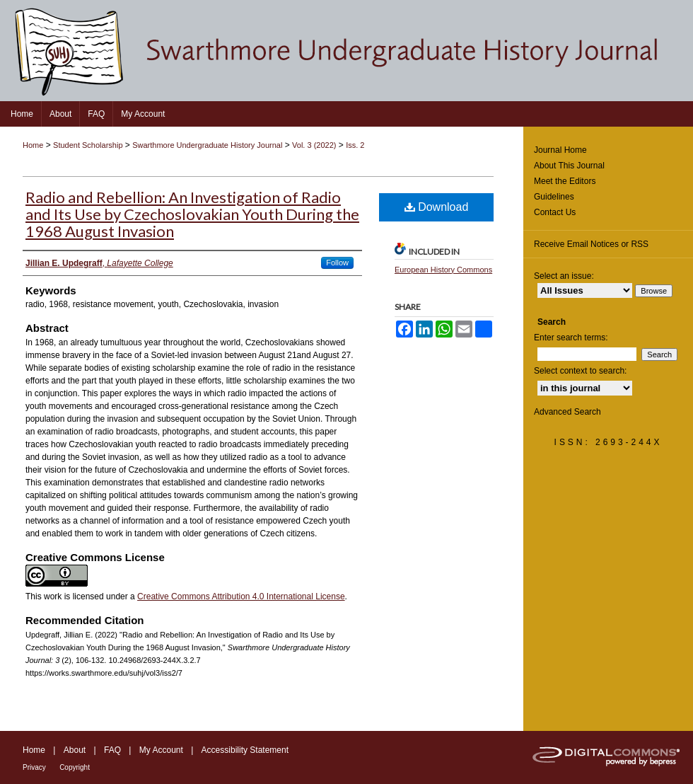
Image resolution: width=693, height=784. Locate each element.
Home (33, 145)
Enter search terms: (571, 338)
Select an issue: (564, 276)
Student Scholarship (88, 145)
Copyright (75, 767)
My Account (161, 750)
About (75, 750)
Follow (337, 263)
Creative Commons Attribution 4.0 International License (241, 596)
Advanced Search (567, 412)
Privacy (34, 767)
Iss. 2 (355, 145)
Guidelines (554, 197)
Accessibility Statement (245, 750)
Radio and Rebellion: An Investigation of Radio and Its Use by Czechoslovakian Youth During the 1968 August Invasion (192, 214)
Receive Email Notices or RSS (591, 244)
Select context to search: (580, 371)
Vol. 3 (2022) (314, 145)
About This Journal (569, 166)
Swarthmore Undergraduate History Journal (207, 145)
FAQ (112, 750)
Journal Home (560, 150)
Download (437, 207)
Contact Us (555, 212)
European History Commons (443, 270)
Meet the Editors (565, 181)
